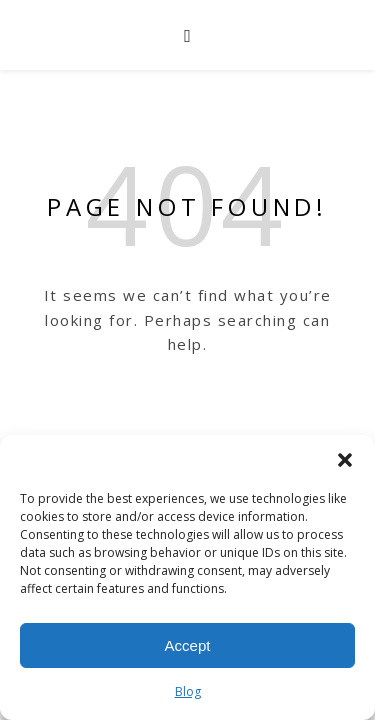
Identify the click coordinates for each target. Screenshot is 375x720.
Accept (188, 645)
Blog (188, 691)
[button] (345, 460)
